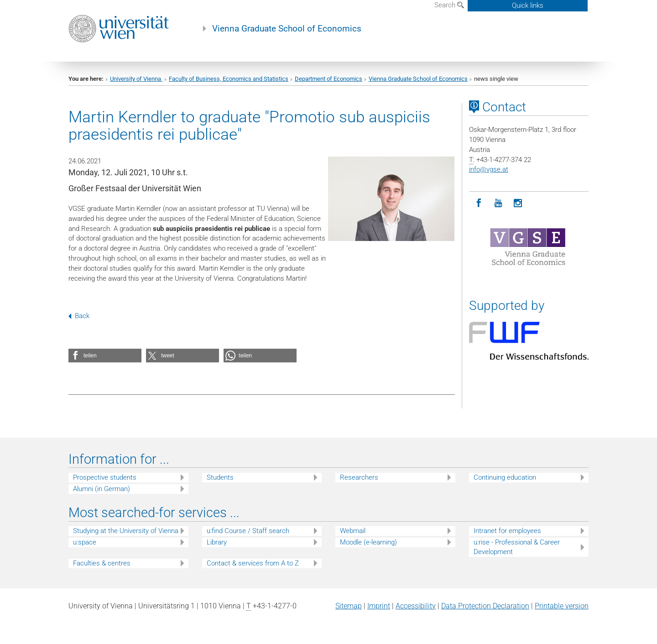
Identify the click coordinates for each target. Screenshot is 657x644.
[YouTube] (498, 203)
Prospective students (105, 477)
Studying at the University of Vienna (126, 531)
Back (79, 316)
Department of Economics (328, 79)
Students (220, 477)
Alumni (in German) (102, 489)
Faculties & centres (102, 563)
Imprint (379, 606)
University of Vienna (136, 79)
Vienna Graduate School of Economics (287, 29)
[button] (105, 356)
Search (449, 5)
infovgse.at (489, 169)
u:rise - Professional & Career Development (517, 547)
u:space (85, 542)
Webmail (353, 531)
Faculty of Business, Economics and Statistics (229, 79)
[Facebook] (479, 203)
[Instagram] (518, 203)
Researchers (359, 477)
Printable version (562, 606)
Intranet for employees (507, 531)
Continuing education (505, 477)
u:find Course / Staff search (248, 531)
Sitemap (349, 606)
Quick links (528, 5)
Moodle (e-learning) (368, 542)
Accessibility (416, 606)
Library (217, 542)
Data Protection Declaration (485, 606)
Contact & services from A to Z (253, 563)
